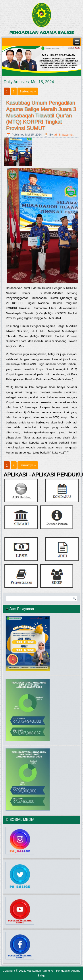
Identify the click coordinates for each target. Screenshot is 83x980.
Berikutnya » (28, 91)
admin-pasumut (64, 135)
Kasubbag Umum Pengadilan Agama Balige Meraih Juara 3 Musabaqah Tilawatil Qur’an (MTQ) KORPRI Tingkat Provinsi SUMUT (41, 115)
